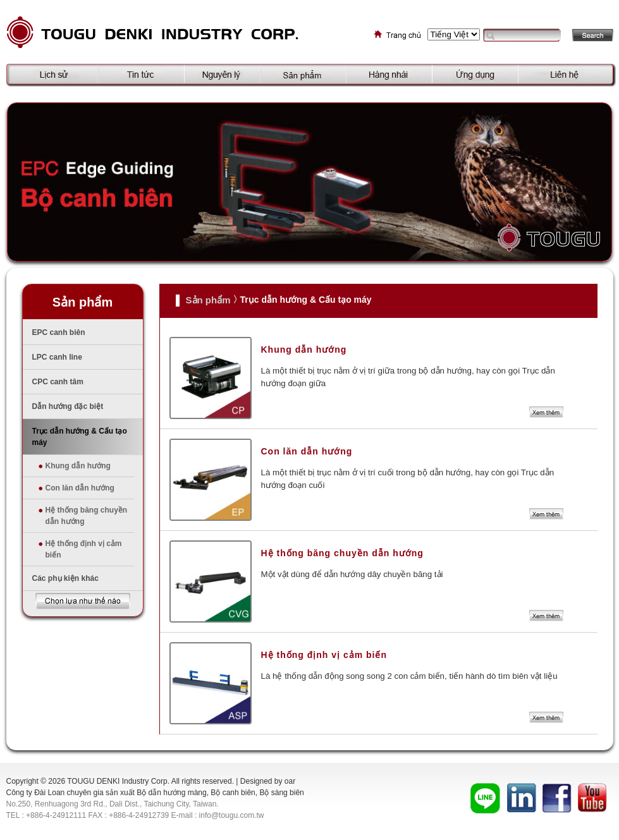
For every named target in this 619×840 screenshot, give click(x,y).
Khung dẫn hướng (78, 466)
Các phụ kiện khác (65, 578)
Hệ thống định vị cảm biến (84, 549)
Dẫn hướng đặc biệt (68, 406)
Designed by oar (268, 781)
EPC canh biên (59, 332)
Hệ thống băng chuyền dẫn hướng (87, 516)
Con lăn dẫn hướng (80, 488)
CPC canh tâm (58, 382)
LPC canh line (57, 357)
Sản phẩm (208, 300)
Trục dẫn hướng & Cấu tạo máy (80, 437)
